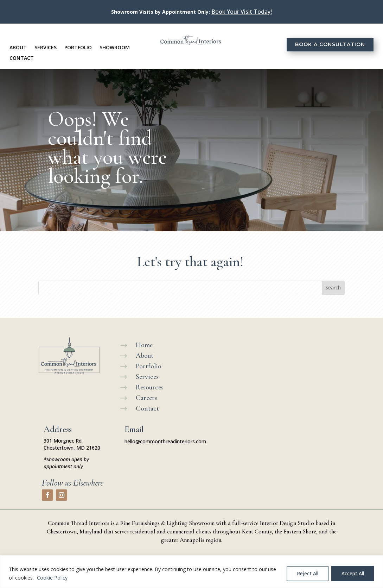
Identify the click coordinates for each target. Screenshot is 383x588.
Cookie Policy (52, 578)
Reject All (308, 573)
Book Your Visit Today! (242, 12)
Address (58, 429)
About (18, 48)
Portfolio (78, 48)
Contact (22, 58)
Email (134, 429)
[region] (191, 572)
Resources (150, 387)
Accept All (353, 573)
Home (144, 345)
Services (46, 48)
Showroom (115, 48)
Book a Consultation (330, 44)
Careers (146, 398)
